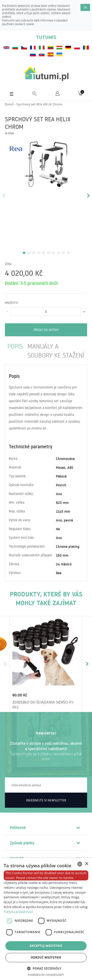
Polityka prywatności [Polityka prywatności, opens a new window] (18, 912)
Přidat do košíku (46, 330)
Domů (9, 104)
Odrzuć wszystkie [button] (46, 957)
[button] (46, 968)
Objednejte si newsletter (46, 800)
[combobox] (80, 864)
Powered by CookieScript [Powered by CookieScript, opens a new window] (46, 975)
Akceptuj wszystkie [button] (46, 946)
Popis (15, 346)
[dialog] (46, 919)
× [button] (86, 864)
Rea (59, 573)
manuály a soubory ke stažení (56, 350)
